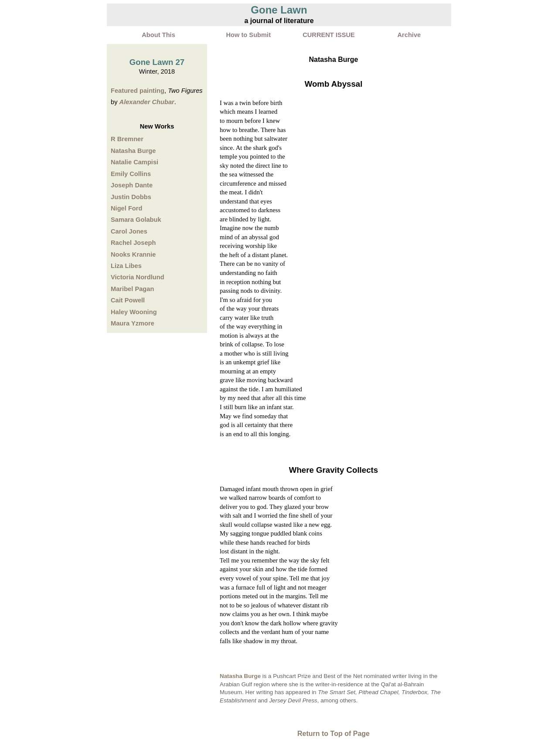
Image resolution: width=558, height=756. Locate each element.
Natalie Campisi (134, 162)
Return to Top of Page (333, 734)
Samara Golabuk (136, 220)
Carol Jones (129, 231)
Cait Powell (128, 300)
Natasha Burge (133, 151)
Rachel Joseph (133, 243)
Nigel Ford (126, 208)
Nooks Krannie (133, 254)
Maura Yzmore (133, 323)
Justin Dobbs (131, 197)
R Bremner (127, 139)
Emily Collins (131, 174)
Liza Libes (126, 266)
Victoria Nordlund (138, 277)
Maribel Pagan (132, 289)
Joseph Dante (132, 185)
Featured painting (138, 91)
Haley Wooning (134, 312)
